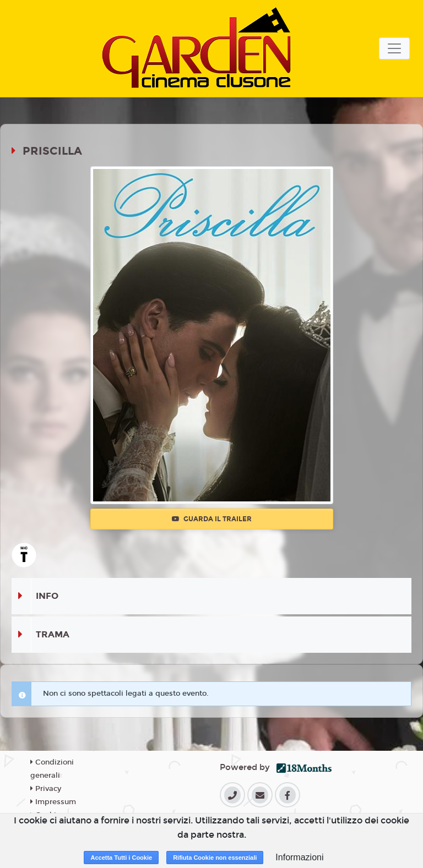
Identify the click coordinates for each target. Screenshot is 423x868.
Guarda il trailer (212, 519)
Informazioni (299, 857)
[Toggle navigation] (394, 48)
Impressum (53, 802)
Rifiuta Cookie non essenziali (215, 858)
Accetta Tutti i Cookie (121, 858)
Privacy (46, 789)
